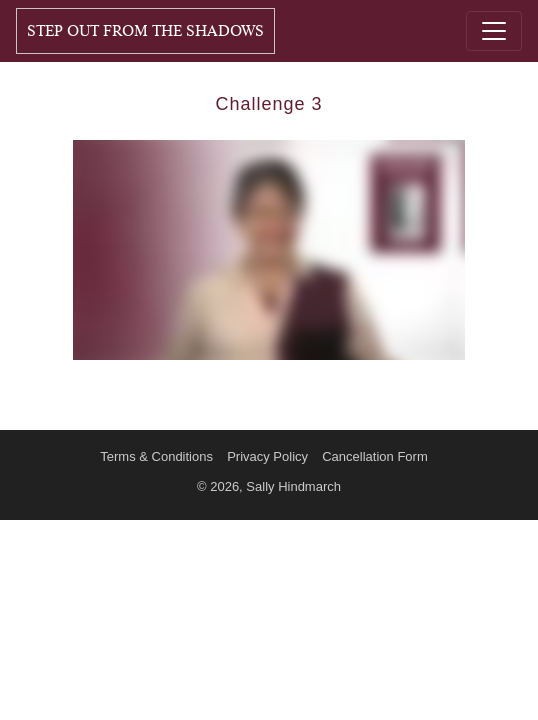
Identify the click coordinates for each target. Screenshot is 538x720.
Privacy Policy (267, 456)
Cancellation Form (375, 456)
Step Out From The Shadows (145, 31)
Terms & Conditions (156, 456)
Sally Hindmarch (293, 486)
